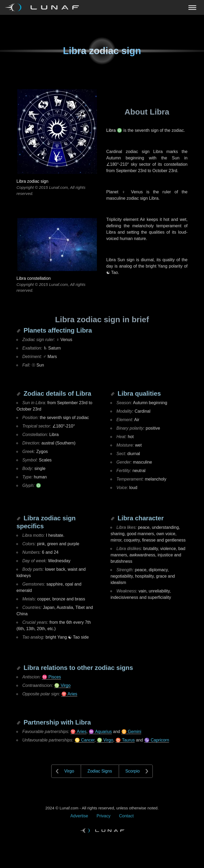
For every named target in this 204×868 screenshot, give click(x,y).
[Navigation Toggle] (102, 7)
